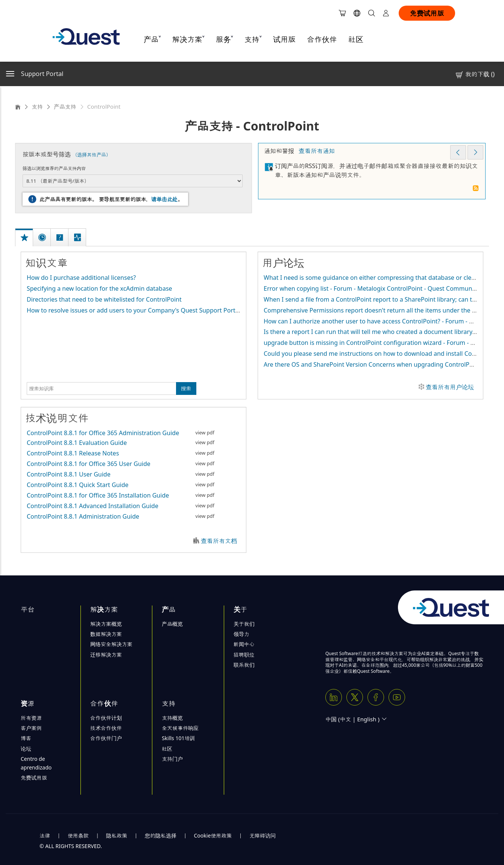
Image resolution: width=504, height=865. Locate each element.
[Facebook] (376, 697)
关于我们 (244, 624)
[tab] (25, 230)
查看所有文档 (219, 541)
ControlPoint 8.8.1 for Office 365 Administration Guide (103, 433)
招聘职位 (244, 655)
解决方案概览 (106, 624)
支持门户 (172, 759)
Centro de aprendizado (36, 763)
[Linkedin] (334, 697)
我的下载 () (475, 74)
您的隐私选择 (161, 835)
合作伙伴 (322, 39)
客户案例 (31, 728)
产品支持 (65, 106)
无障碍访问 (263, 835)
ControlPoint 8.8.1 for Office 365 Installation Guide (98, 495)
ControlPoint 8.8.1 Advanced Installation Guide (93, 506)
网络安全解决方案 (111, 644)
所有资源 (31, 718)
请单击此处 (164, 199)
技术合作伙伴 (106, 728)
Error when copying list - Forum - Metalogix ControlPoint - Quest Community (371, 288)
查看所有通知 (317, 151)
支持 (37, 106)
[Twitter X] (355, 697)
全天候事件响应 (180, 728)
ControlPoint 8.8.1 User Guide (69, 474)
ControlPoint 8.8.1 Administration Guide (83, 516)
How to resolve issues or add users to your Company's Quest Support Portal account (146, 310)
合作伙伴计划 (106, 718)
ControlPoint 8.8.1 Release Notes (73, 453)
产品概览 (172, 624)
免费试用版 (427, 13)
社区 (356, 39)
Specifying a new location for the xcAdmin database (99, 288)
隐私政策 (117, 835)
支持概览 (172, 718)
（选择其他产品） (92, 155)
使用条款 (78, 835)
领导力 (241, 634)
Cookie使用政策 (213, 835)
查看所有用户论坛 (450, 387)
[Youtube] (397, 697)
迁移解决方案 (106, 655)
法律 (45, 835)
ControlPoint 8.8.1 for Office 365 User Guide (89, 464)
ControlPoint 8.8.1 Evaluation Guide (77, 443)
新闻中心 (244, 644)
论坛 (26, 749)
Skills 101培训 (178, 738)
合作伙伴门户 (106, 738)
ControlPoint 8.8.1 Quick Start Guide (78, 485)
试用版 (284, 39)
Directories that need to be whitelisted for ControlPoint (104, 299)
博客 (26, 738)
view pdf (205, 432)
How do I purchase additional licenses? (81, 278)
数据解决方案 (106, 634)
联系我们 (244, 665)
